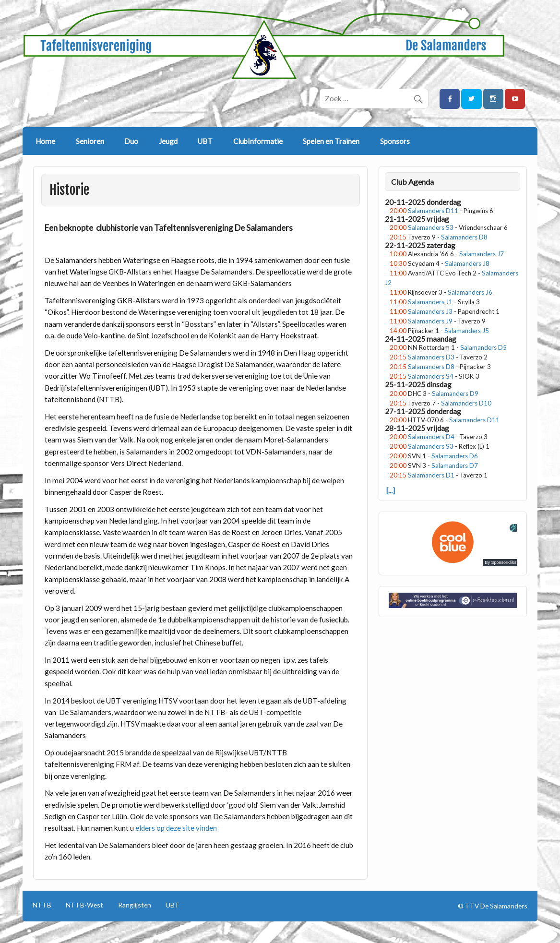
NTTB (42, 905)
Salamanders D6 (455, 456)
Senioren (90, 141)
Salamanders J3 (430, 311)
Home (45, 141)
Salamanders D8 (464, 237)
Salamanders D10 (466, 403)
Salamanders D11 (433, 211)
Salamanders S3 (431, 227)
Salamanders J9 (430, 321)
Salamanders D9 (455, 394)
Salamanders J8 (467, 263)
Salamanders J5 (467, 331)
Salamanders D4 (431, 437)
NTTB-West (84, 905)
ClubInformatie (258, 141)
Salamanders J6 (470, 292)
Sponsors (395, 141)
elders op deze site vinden (176, 828)
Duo (131, 141)
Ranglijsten (135, 905)
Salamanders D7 (455, 466)
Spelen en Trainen (331, 141)
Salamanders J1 (430, 302)
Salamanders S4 (431, 376)
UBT (205, 141)
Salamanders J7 (482, 254)
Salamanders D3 (431, 357)
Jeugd (168, 141)
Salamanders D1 (431, 475)
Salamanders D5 (483, 347)
